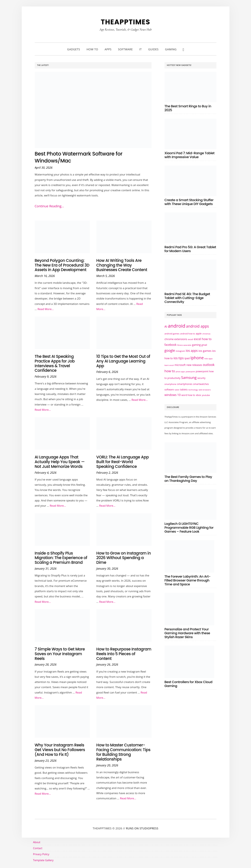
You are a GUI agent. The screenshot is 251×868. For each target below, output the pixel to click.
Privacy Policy (41, 854)
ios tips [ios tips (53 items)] (179, 358)
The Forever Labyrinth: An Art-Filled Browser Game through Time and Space (188, 580)
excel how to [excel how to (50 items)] (203, 339)
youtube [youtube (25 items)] (206, 395)
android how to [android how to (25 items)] (187, 334)
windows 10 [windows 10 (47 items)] (173, 395)
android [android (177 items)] (177, 326)
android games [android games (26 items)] (172, 334)
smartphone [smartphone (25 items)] (170, 384)
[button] (183, 49)
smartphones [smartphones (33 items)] (185, 384)
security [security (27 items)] (201, 378)
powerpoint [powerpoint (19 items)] (190, 372)
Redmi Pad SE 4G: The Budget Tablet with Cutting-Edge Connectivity (187, 298)
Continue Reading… (49, 206)
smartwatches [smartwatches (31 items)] (201, 384)
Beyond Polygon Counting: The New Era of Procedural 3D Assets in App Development (62, 265)
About (37, 842)
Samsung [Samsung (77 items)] (189, 378)
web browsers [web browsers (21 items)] (205, 390)
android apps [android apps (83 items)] (198, 326)
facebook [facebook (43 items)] (171, 345)
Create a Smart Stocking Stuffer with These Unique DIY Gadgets (189, 202)
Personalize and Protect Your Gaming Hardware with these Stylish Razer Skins (187, 633)
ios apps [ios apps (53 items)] (192, 351)
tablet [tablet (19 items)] (177, 390)
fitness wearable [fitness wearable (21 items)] (184, 345)
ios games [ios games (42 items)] (205, 351)
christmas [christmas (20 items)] (206, 334)
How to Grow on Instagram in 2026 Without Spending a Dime (124, 558)
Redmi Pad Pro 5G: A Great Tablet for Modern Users (190, 249)
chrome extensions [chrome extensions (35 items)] (176, 339)
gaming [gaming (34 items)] (196, 345)
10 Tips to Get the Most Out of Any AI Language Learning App (123, 361)
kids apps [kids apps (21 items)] (208, 359)
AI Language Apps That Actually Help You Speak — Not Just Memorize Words (60, 462)
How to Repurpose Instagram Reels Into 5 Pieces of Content (124, 654)
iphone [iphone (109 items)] (197, 358)
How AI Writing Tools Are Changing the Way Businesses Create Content (122, 265)
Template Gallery (43, 860)
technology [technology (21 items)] (193, 390)
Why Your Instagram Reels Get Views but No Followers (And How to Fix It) (60, 750)
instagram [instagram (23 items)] (180, 351)
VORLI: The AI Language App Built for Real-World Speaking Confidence (123, 462)
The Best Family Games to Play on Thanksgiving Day (188, 479)
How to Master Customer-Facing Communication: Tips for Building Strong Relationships (123, 752)
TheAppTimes (125, 22)
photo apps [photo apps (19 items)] (180, 372)
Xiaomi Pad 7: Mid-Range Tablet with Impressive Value (190, 155)
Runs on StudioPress (142, 828)
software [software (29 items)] (169, 390)
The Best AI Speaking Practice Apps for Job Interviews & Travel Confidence (55, 363)
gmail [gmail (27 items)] (204, 345)
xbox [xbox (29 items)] (198, 395)
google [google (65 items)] (170, 350)
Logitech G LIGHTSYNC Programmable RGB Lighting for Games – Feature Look (189, 528)
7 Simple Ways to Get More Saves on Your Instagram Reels (60, 654)
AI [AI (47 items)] (166, 326)
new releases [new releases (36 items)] (194, 365)
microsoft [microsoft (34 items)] (180, 365)
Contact (38, 848)
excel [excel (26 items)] (190, 339)
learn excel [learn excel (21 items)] (169, 365)
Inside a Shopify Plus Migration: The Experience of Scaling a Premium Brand (61, 558)
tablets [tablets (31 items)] (184, 389)
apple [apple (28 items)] (199, 334)
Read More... (46, 309)
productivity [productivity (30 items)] (174, 378)
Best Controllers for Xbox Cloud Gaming (188, 684)
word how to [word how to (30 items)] (188, 395)
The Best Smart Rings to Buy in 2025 (188, 108)
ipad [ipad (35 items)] (187, 358)
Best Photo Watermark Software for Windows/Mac (85, 157)
